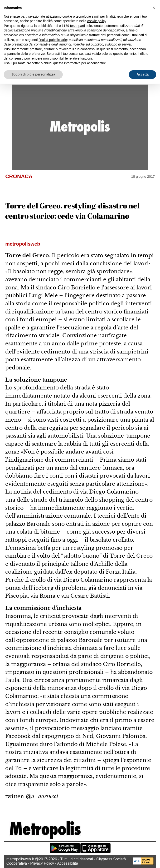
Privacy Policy (42, 863)
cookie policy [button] (97, 21)
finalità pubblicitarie (53, 40)
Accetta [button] (143, 74)
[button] (154, 8)
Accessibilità (68, 863)
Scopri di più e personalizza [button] (33, 74)
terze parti (78, 26)
